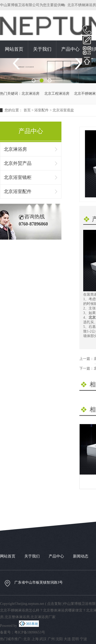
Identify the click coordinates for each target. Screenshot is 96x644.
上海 (35, 639)
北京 (27, 639)
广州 (51, 639)
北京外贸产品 (18, 163)
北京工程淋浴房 (57, 94)
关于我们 (42, 49)
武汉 (43, 639)
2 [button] (42, 80)
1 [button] (34, 80)
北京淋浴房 (30, 94)
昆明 (75, 639)
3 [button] (50, 80)
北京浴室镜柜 (18, 177)
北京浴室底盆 (63, 110)
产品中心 (70, 49)
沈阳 (59, 639)
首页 (27, 110)
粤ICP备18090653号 (30, 632)
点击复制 (54, 604)
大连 (67, 639)
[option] (48, 71)
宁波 (83, 639)
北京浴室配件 (18, 191)
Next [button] (78, 64)
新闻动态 (81, 556)
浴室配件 (41, 110)
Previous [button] (18, 64)
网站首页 (14, 49)
